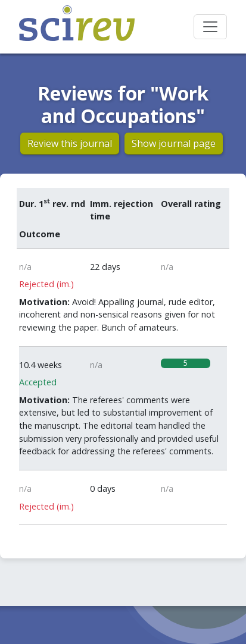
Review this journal (70, 143)
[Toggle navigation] (210, 27)
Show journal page (174, 143)
